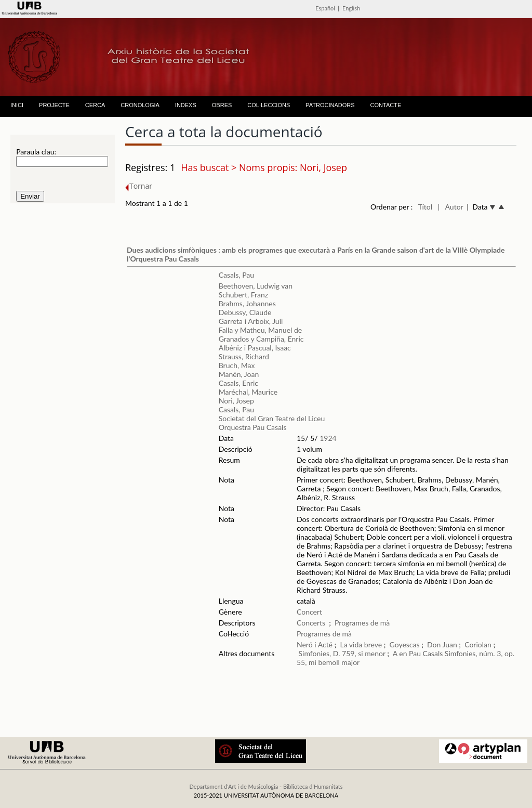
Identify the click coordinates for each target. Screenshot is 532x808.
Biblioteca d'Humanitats (313, 786)
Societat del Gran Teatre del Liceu (272, 418)
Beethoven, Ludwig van (256, 286)
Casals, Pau (236, 275)
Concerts (311, 623)
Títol (425, 207)
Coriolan (478, 644)
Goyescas (406, 644)
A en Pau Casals (418, 653)
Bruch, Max (237, 365)
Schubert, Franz (243, 295)
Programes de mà (362, 623)
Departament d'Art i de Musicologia (234, 786)
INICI (17, 105)
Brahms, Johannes (247, 303)
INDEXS (186, 105)
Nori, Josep (236, 401)
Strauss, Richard (244, 356)
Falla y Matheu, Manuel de (260, 330)
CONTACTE (386, 105)
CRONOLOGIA (140, 105)
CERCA (95, 105)
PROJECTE (54, 105)
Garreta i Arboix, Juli (251, 321)
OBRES (222, 105)
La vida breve (361, 644)
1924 (328, 438)
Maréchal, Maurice (248, 392)
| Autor (451, 207)
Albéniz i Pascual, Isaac (255, 348)
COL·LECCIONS (269, 105)
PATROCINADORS (330, 105)
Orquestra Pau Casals (253, 427)
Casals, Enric (238, 383)
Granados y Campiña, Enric (261, 339)
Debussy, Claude (245, 312)
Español (325, 8)
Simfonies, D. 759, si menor (342, 653)
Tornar (139, 186)
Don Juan (442, 644)
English (351, 8)
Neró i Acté (315, 644)
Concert (309, 612)
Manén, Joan (239, 374)
